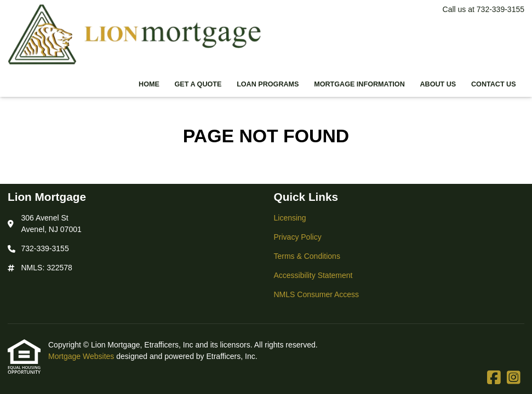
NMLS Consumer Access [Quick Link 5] (317, 294)
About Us (438, 84)
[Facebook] (494, 378)
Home (149, 84)
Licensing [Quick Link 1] (290, 218)
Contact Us (494, 84)
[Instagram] (514, 378)
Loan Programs (268, 84)
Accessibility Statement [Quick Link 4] (313, 275)
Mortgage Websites (82, 356)
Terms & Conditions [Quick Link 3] (307, 256)
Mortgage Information (359, 84)
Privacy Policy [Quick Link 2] (298, 237)
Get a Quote (198, 84)
